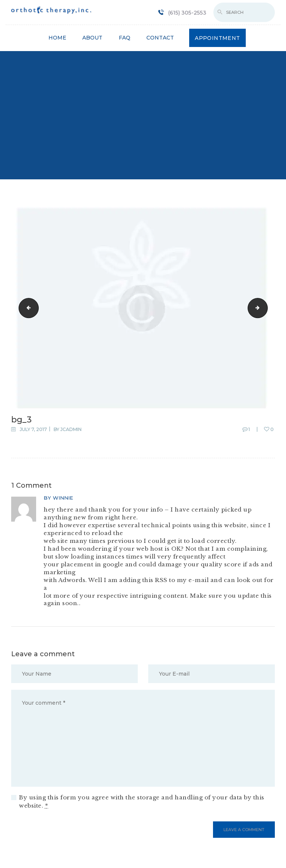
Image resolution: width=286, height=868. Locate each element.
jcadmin (71, 429)
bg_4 (26, 308)
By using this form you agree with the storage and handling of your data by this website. (142, 802)
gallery (265, 308)
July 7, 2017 (33, 429)
